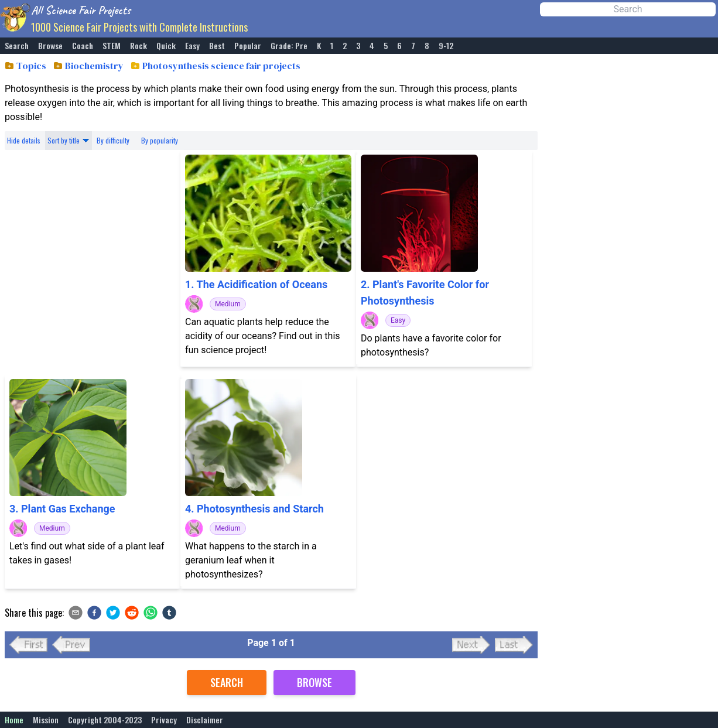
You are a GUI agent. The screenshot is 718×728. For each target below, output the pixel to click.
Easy (192, 46)
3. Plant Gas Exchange (62, 509)
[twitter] (113, 613)
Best (217, 46)
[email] (76, 613)
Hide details (24, 141)
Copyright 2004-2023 (105, 720)
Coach (83, 46)
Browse (50, 46)
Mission (46, 720)
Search (17, 46)
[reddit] (132, 613)
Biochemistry (94, 66)
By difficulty (113, 140)
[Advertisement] (93, 262)
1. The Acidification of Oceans (256, 284)
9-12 (446, 46)
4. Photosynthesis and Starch (254, 509)
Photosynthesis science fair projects (221, 66)
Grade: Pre (289, 46)
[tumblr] (169, 613)
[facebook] (94, 613)
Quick (166, 46)
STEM (112, 46)
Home (14, 720)
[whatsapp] (151, 613)
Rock (139, 46)
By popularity (160, 140)
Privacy (164, 720)
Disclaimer (205, 720)
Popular (248, 46)
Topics (31, 66)
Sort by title (64, 140)
